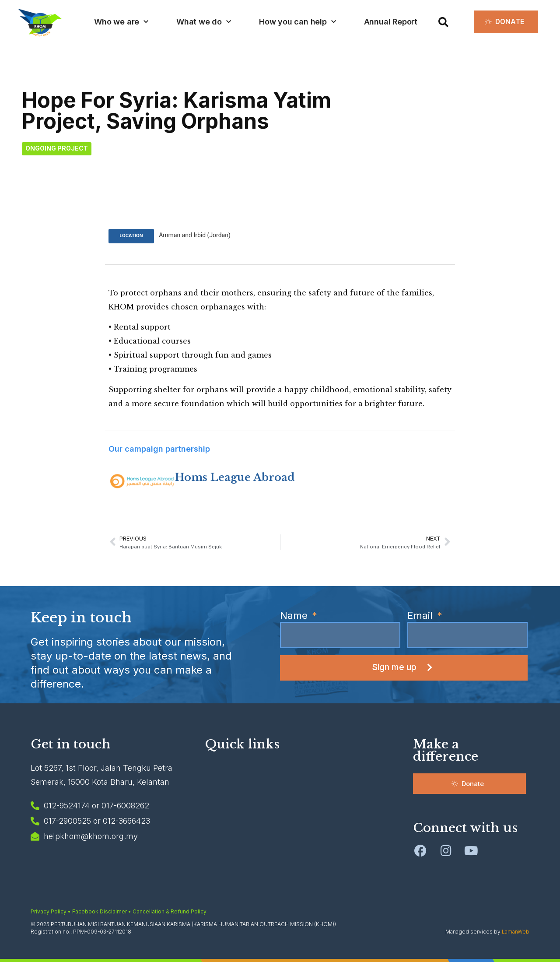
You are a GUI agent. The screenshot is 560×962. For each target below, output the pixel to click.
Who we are (121, 22)
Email (421, 615)
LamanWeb (516, 931)
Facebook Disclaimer (100, 911)
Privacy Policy (49, 911)
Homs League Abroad (235, 477)
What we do (203, 22)
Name (295, 615)
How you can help (297, 22)
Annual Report (390, 22)
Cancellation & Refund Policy (170, 911)
